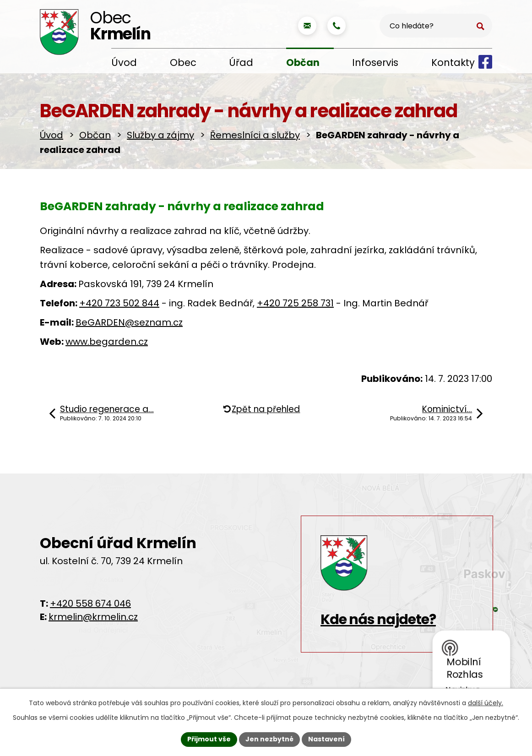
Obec (183, 63)
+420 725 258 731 (295, 303)
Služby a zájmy (160, 135)
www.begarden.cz (107, 342)
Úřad (241, 63)
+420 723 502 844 (119, 303)
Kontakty (453, 63)
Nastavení (326, 739)
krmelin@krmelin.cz (93, 617)
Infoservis (375, 63)
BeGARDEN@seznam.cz (129, 322)
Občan (303, 63)
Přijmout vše (209, 739)
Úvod (124, 63)
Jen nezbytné (269, 739)
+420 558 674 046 (90, 604)
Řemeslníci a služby (255, 135)
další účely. (486, 703)
